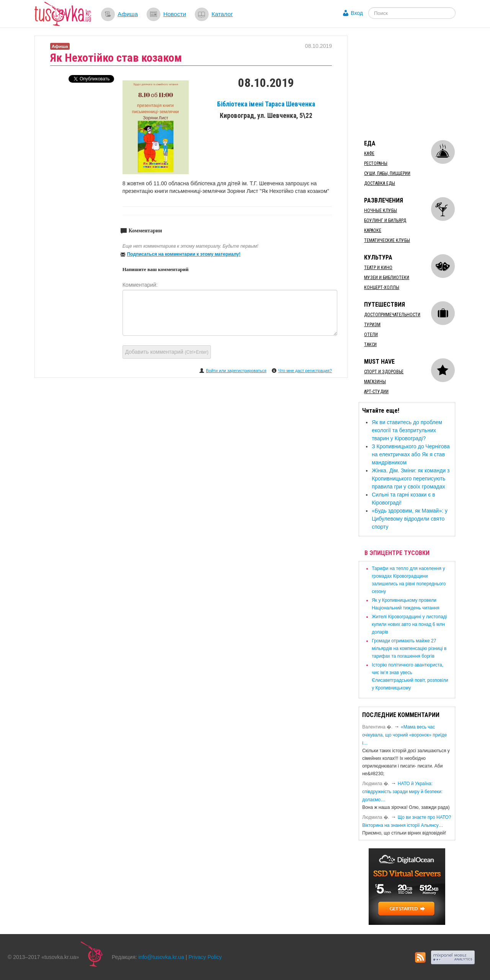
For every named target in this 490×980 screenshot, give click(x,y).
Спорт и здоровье (384, 372)
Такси (370, 345)
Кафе (369, 154)
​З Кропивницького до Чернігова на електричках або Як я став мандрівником (411, 454)
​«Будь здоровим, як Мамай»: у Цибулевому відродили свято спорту (410, 519)
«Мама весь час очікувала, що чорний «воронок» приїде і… (404, 735)
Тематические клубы (387, 240)
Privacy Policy (205, 957)
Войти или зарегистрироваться (236, 371)
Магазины (375, 382)
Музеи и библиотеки (387, 278)
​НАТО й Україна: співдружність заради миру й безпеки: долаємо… (402, 792)
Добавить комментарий (167, 352)
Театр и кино (378, 268)
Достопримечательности (392, 315)
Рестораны (376, 163)
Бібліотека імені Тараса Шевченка (266, 104)
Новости (175, 14)
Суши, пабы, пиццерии (387, 173)
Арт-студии (376, 392)
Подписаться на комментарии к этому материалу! (184, 254)
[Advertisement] (416, 83)
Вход (357, 13)
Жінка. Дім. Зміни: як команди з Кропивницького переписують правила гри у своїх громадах (411, 479)
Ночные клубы (381, 211)
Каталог (222, 14)
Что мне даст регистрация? (305, 371)
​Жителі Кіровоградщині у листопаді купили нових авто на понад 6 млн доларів (409, 624)
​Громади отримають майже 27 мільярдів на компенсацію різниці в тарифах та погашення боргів (409, 648)
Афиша (128, 14)
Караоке (373, 230)
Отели (371, 335)
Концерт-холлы (382, 287)
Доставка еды (380, 183)
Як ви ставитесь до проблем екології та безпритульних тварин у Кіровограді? (407, 430)
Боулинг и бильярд (385, 220)
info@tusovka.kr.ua (161, 957)
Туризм (372, 325)
